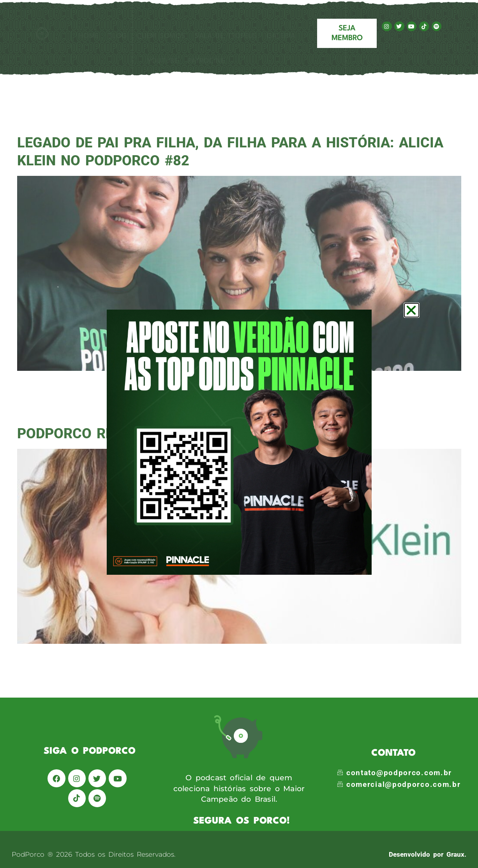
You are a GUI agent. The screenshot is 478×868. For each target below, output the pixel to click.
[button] (412, 310)
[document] (239, 434)
